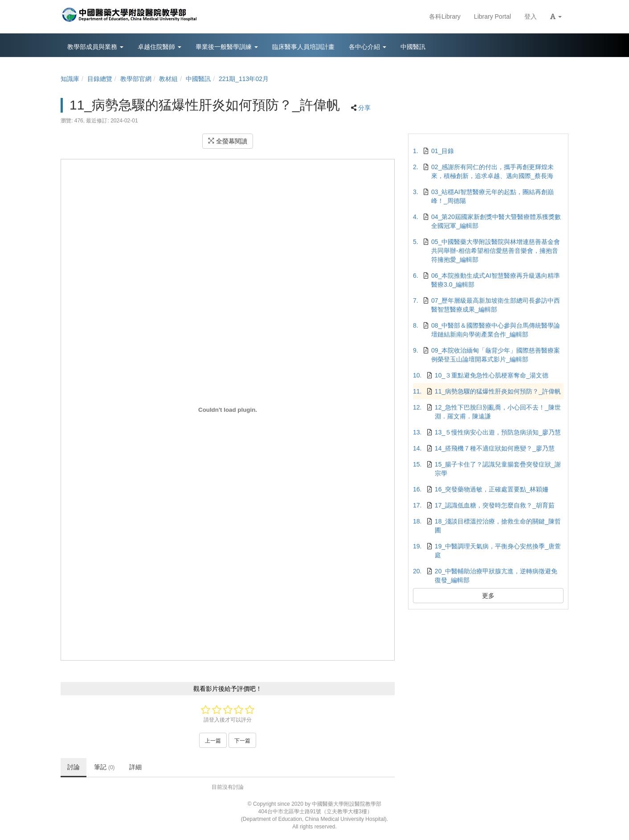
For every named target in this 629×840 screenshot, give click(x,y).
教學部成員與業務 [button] (95, 47)
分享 (364, 108)
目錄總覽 (100, 79)
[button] (556, 17)
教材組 (168, 79)
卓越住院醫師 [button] (159, 47)
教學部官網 (136, 79)
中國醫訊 (198, 79)
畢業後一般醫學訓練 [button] (227, 47)
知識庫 (70, 79)
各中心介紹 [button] (368, 47)
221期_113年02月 (244, 79)
